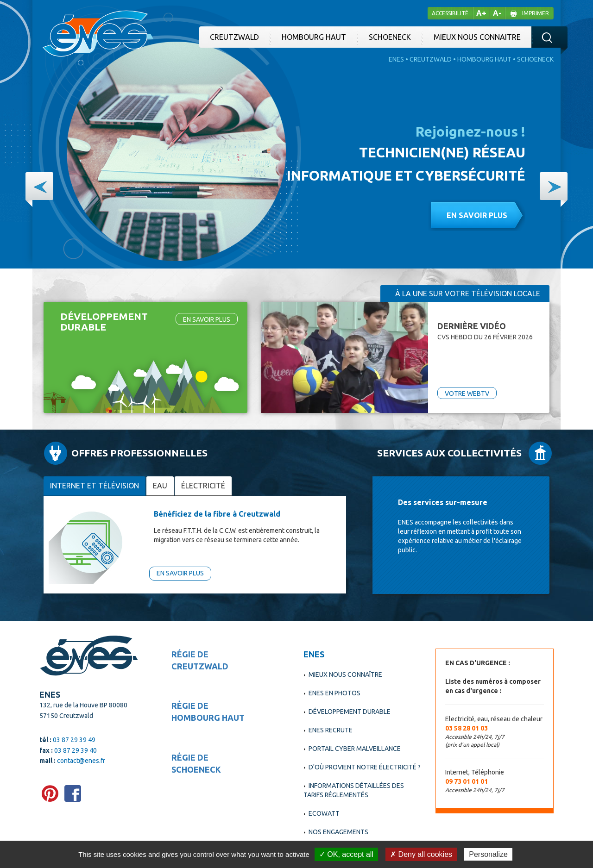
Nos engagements (338, 832)
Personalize (488, 854)
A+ (481, 13)
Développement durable (350, 712)
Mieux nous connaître (345, 674)
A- (497, 13)
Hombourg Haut (314, 37)
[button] (39, 186)
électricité (203, 486)
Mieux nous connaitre (477, 37)
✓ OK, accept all (346, 854)
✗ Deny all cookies (421, 854)
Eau (160, 486)
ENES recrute (331, 730)
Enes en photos (334, 693)
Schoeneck (390, 37)
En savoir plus (477, 215)
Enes (396, 59)
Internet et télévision (95, 486)
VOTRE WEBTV (467, 393)
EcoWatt (324, 813)
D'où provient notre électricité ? (365, 767)
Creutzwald (234, 37)
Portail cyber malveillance (355, 749)
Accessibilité (450, 13)
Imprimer (536, 13)
